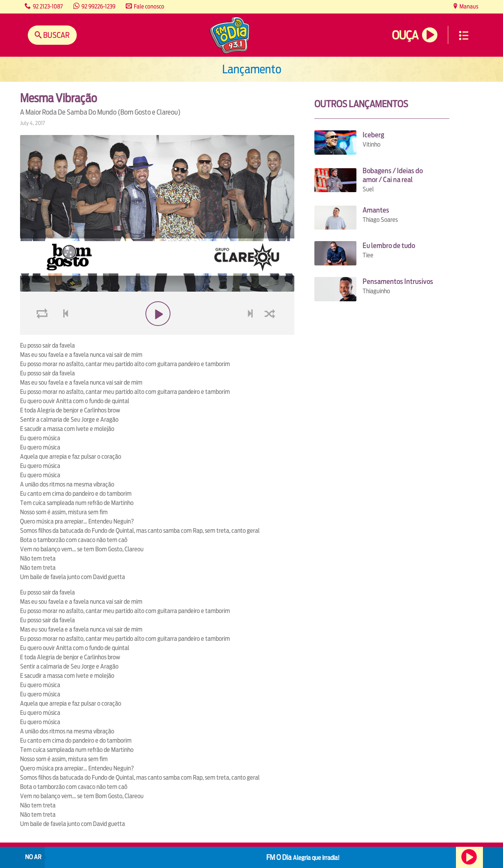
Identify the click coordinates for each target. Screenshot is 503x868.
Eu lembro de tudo (389, 246)
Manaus (468, 6)
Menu (464, 35)
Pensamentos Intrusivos (398, 281)
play (157, 332)
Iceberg (373, 135)
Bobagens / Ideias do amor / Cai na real (393, 175)
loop (43, 332)
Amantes (376, 210)
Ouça (405, 35)
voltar (63, 332)
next (251, 332)
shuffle (271, 332)
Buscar (56, 35)
